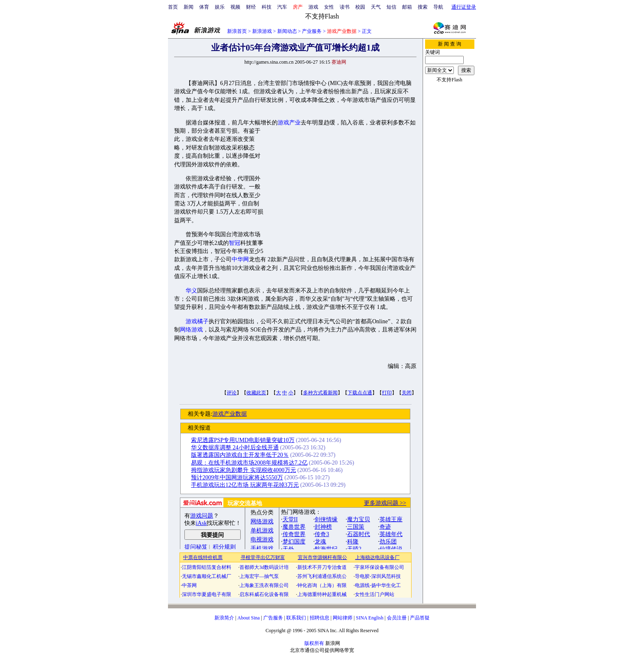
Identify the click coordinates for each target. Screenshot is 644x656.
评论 (232, 393)
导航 (438, 7)
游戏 (313, 7)
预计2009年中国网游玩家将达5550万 (237, 478)
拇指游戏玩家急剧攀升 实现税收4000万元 (244, 470)
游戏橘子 (197, 321)
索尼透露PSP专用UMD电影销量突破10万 (243, 440)
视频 (235, 7)
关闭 (407, 393)
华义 (191, 291)
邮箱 (407, 7)
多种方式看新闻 (320, 393)
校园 (360, 7)
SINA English (369, 618)
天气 (376, 7)
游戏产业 (289, 123)
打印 (387, 393)
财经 (251, 7)
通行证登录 (464, 7)
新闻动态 (287, 31)
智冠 (235, 243)
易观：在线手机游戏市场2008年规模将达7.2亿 (249, 463)
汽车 (282, 7)
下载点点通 (360, 393)
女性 (329, 7)
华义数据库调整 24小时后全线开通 (235, 448)
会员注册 (397, 618)
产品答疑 (420, 618)
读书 (345, 7)
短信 (391, 7)
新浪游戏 (262, 31)
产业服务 (312, 31)
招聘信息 (320, 618)
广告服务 (273, 618)
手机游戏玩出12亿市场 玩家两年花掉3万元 (245, 485)
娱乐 (220, 7)
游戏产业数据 (230, 414)
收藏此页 (256, 393)
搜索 (423, 7)
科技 (267, 7)
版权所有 (314, 643)
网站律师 (343, 618)
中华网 (240, 259)
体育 (204, 7)
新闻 (189, 7)
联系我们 (296, 618)
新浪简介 (224, 618)
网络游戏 (191, 330)
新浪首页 (237, 31)
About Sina (248, 618)
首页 (173, 7)
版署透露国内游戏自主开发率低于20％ (240, 455)
